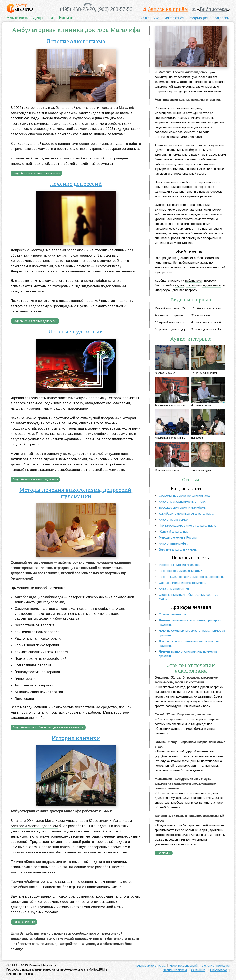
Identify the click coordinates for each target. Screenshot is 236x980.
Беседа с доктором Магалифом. (182, 507)
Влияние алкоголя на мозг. (178, 549)
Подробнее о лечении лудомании (35, 479)
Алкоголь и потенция (174, 589)
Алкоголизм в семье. (174, 519)
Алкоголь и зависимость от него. (182, 501)
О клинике (198, 970)
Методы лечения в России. (178, 537)
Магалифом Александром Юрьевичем (77, 821)
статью (191, 285)
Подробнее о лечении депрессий (35, 321)
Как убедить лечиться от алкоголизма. (186, 513)
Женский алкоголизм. (174, 531)
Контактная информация (186, 18)
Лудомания (67, 18)
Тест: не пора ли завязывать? (180, 571)
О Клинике (150, 18)
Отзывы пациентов (172, 614)
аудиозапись (212, 285)
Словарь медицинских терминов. (183, 583)
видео (179, 285)
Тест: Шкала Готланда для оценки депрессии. (192, 577)
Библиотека (213, 9)
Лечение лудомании (76, 331)
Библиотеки (193, 281)
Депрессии (43, 18)
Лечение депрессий (76, 184)
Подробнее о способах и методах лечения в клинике (48, 727)
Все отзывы (164, 853)
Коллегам (221, 18)
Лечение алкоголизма (76, 41)
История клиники (76, 738)
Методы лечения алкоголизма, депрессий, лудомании (76, 493)
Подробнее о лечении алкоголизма (36, 173)
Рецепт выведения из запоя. (179, 565)
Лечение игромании (216, 965)
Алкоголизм (18, 18)
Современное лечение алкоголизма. (185, 495)
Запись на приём (168, 9)
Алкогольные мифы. (173, 543)
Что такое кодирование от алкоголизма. (187, 525)
